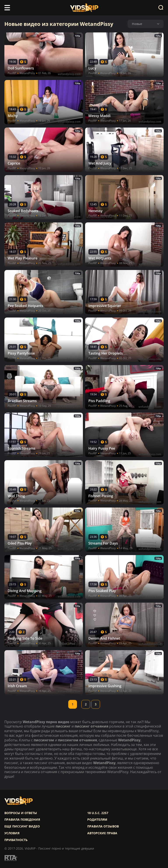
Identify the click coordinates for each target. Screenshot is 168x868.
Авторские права (102, 833)
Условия (12, 833)
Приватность (16, 840)
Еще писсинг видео (22, 826)
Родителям (97, 820)
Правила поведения (22, 820)
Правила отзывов (103, 826)
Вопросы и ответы (21, 813)
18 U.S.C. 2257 (98, 813)
